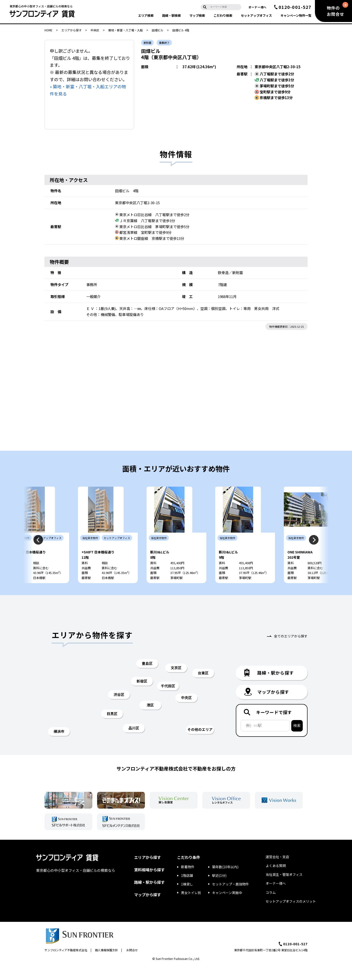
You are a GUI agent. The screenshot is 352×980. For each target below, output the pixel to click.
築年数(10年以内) (225, 881)
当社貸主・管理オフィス (284, 888)
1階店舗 (187, 889)
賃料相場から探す (149, 884)
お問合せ (132, 964)
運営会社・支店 (277, 871)
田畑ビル (158, 30)
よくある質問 (276, 879)
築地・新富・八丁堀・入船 (126, 30)
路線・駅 (171, 15)
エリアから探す (71, 30)
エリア (146, 15)
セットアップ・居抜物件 (231, 898)
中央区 (95, 30)
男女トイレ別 (191, 907)
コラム (271, 906)
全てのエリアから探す (291, 650)
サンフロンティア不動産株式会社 (66, 964)
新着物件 (188, 881)
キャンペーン (296, 15)
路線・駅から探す (149, 896)
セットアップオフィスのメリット (291, 915)
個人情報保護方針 (106, 964)
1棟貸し (187, 898)
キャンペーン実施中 (227, 907)
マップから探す (148, 908)
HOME (48, 30)
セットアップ (256, 15)
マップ (197, 15)
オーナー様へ (258, 7)
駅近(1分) (219, 889)
